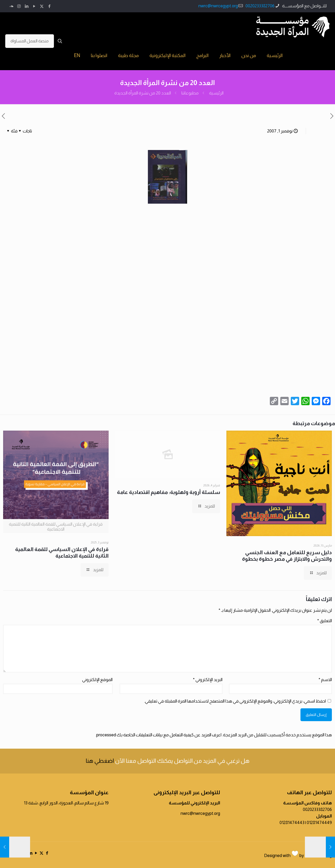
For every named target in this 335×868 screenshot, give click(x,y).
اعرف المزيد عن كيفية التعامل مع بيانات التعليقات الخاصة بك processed (159, 735)
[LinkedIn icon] (27, 6)
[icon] (11, 6)
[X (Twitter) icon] (42, 6)
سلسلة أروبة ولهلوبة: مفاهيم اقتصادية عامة (169, 492)
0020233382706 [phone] (260, 6)
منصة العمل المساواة (30, 41)
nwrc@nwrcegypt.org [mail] (218, 6)
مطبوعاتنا (190, 93)
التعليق (325, 621)
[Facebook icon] (49, 6)
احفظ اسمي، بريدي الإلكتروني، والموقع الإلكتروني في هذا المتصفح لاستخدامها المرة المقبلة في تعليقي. (235, 701)
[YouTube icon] (34, 6)
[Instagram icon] (19, 6)
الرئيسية (216, 93)
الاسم (325, 680)
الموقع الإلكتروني (97, 680)
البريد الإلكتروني (208, 680)
